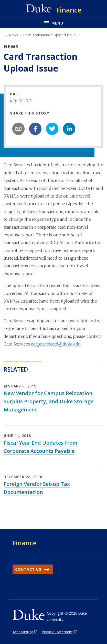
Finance (25, 543)
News (13, 35)
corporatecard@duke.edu (56, 344)
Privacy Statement (57, 632)
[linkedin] (69, 129)
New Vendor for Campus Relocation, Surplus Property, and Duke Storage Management (49, 401)
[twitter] (52, 129)
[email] (18, 129)
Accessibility (23, 632)
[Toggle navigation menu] (53, 23)
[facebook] (35, 129)
